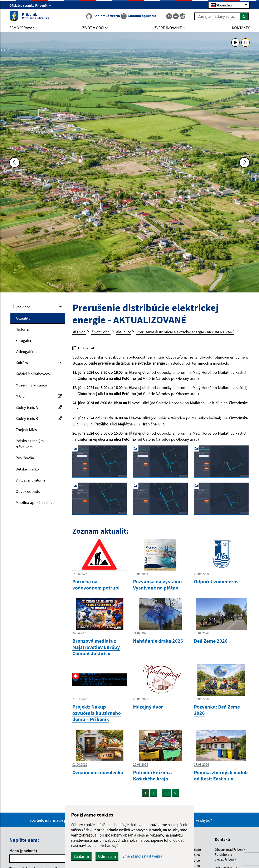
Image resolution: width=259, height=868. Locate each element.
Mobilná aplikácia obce (35, 502)
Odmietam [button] (107, 856)
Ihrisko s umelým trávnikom (30, 444)
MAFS (39, 396)
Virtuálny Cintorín (30, 480)
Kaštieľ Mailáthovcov (33, 374)
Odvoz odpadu (28, 491)
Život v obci (22, 307)
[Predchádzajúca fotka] (15, 162)
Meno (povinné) (23, 851)
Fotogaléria (25, 340)
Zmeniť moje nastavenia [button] (142, 856)
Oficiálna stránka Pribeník (30, 5)
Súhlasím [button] (81, 856)
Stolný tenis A (39, 407)
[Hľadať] (244, 16)
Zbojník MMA (26, 430)
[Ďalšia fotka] (244, 162)
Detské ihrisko (27, 469)
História (22, 329)
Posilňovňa (25, 458)
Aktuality (23, 318)
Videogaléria (26, 351)
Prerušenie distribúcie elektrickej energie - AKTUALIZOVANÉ (185, 332)
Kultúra (22, 363)
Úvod (79, 332)
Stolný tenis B (39, 418)
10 (167, 793)
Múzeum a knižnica (31, 385)
